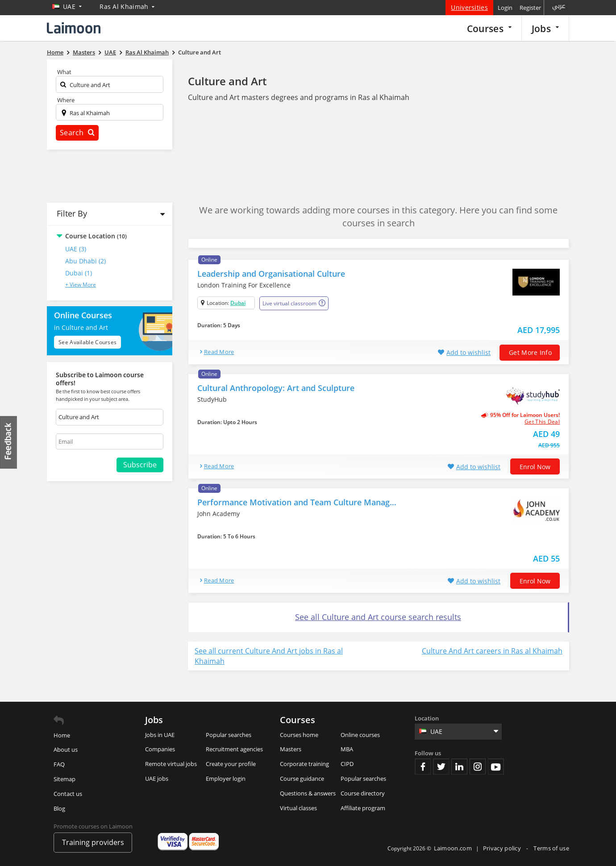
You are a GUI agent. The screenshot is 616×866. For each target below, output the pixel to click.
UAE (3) (76, 249)
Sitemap (65, 779)
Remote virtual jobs (171, 764)
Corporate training (304, 764)
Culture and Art (227, 81)
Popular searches (229, 735)
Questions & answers (308, 793)
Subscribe (140, 465)
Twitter (441, 766)
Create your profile (231, 764)
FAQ (59, 764)
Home (62, 735)
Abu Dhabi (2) (85, 261)
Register (530, 8)
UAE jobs (157, 779)
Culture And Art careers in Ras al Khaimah (492, 651)
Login (505, 8)
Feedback (9, 442)
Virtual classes (298, 808)
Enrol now (535, 467)
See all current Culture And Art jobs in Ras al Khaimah (269, 656)
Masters (291, 749)
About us (66, 749)
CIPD (347, 764)
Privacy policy (503, 848)
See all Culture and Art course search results (378, 617)
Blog (59, 808)
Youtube (496, 766)
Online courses (360, 735)
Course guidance (302, 779)
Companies (160, 749)
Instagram (478, 766)
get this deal (542, 422)
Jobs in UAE (160, 735)
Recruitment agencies (234, 749)
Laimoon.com (453, 848)
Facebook (423, 766)
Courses (489, 28)
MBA (347, 749)
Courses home (299, 735)
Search (77, 133)
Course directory (363, 793)
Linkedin (459, 766)
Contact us (68, 794)
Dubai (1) (79, 273)
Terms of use (551, 848)
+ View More (81, 285)
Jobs (545, 28)
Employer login (226, 779)
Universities (469, 7)
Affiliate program (363, 808)
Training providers (93, 842)
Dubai (238, 303)
